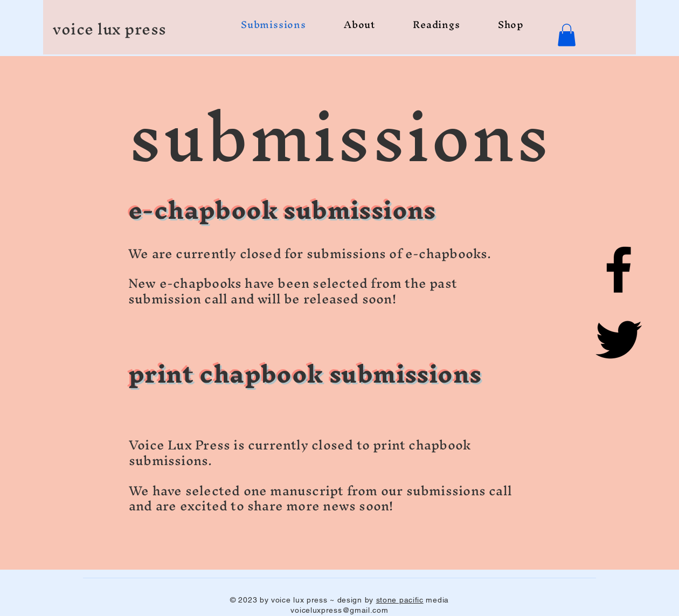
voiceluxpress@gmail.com (339, 610)
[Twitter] (619, 340)
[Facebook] (619, 269)
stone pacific (400, 600)
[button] (567, 35)
